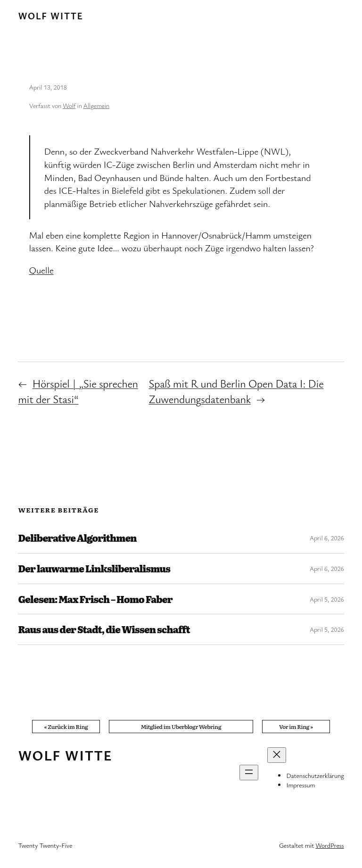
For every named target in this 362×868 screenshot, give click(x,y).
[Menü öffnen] (249, 773)
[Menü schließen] (277, 755)
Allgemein (97, 105)
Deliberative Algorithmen (77, 538)
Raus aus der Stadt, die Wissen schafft (104, 629)
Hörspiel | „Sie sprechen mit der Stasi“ (78, 391)
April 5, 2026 (327, 599)
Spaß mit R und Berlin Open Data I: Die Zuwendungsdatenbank (236, 391)
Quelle (41, 270)
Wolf (69, 105)
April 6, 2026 (327, 538)
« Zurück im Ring (66, 727)
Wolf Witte (50, 16)
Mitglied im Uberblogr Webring (181, 727)
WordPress (329, 845)
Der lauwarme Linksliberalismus (94, 569)
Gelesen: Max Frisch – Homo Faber (95, 599)
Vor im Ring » (296, 727)
